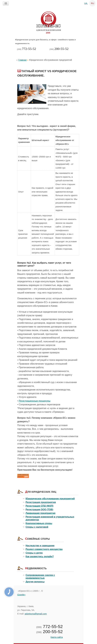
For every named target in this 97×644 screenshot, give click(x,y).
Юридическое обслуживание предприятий (50, 499)
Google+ (21, 595)
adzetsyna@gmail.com (36, 614)
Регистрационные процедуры (35, 401)
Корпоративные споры (39, 523)
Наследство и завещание (40, 546)
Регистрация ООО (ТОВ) (39, 510)
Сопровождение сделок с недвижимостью (40, 577)
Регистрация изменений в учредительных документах (50, 518)
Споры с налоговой (37, 527)
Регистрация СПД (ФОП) (39, 506)
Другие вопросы (35, 582)
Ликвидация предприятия (40, 513)
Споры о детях (34, 553)
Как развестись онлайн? (40, 556)
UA (86, 3)
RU (92, 3)
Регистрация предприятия (41, 502)
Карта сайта (57, 637)
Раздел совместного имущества (44, 549)
